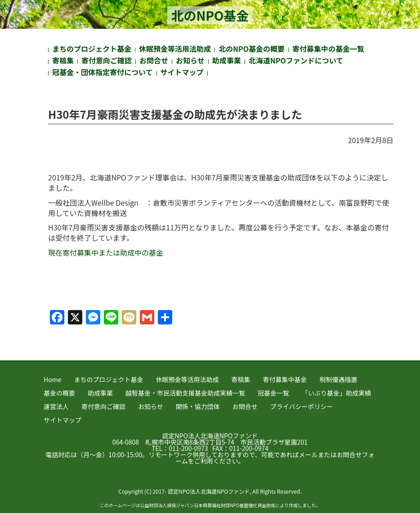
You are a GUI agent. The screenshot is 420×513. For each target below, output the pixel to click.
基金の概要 (59, 393)
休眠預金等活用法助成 (175, 49)
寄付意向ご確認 (107, 60)
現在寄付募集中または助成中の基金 (106, 252)
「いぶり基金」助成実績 (336, 393)
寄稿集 (63, 60)
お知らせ (190, 60)
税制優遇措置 (338, 379)
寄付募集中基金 (285, 379)
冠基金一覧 (273, 393)
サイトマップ (182, 72)
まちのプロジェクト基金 (92, 49)
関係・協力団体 (198, 406)
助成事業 (227, 60)
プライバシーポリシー (302, 406)
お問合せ (154, 60)
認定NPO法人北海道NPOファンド (210, 436)
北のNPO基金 (210, 15)
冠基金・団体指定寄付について (103, 72)
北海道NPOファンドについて (296, 60)
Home (52, 379)
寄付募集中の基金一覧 (328, 49)
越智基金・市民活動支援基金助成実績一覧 (185, 393)
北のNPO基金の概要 (252, 49)
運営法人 (56, 406)
